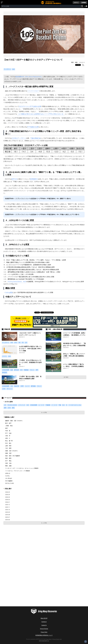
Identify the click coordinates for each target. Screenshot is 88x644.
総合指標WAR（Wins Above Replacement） (29, 77)
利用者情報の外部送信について (44, 635)
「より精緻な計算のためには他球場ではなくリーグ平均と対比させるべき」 (41, 114)
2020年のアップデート (19, 138)
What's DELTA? (44, 618)
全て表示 (66, 377)
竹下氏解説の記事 (33, 127)
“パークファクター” (33, 91)
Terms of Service (44, 629)
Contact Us (44, 625)
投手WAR (15, 179)
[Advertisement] (16, 539)
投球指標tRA (34, 179)
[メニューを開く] (2, 3)
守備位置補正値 (35, 138)
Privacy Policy (44, 632)
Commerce (44, 622)
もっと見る (44, 412)
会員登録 (84, 3)
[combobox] (41, 6)
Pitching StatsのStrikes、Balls (17, 282)
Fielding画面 (9, 293)
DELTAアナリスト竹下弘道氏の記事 (30, 106)
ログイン (76, 3)
